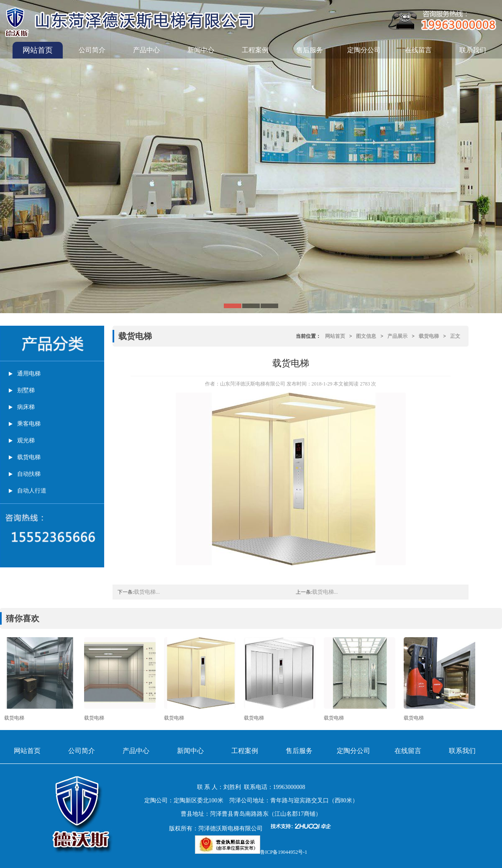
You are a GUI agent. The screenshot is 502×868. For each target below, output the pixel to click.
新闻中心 (201, 50)
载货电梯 (29, 457)
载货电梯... (147, 592)
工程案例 (255, 50)
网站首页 (38, 50)
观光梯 (26, 440)
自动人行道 (32, 491)
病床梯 (26, 407)
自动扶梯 (29, 474)
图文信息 (366, 336)
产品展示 (397, 336)
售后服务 (310, 50)
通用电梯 (29, 374)
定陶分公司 (364, 50)
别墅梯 (26, 390)
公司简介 (92, 50)
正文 (455, 336)
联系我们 (473, 50)
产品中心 (146, 50)
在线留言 (418, 50)
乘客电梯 (29, 424)
